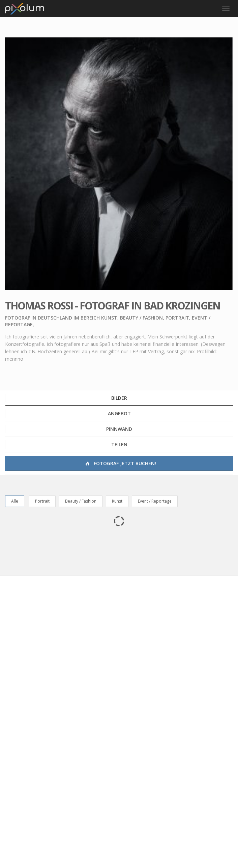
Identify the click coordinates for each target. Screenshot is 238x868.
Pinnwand (119, 429)
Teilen (119, 444)
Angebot (119, 413)
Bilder (119, 398)
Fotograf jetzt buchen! (120, 463)
